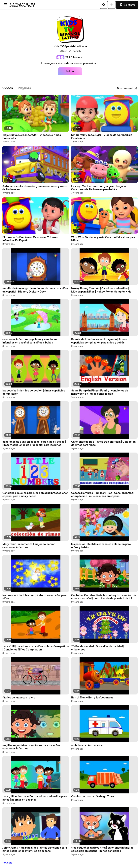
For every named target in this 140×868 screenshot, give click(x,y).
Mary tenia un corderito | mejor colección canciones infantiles (29, 546)
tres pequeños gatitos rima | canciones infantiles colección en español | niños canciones (102, 849)
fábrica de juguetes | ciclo (19, 698)
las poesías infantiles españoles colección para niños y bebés (101, 546)
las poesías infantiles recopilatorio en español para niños (34, 597)
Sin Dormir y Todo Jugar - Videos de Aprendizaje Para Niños (102, 137)
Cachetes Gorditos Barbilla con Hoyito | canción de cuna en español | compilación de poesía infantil (104, 597)
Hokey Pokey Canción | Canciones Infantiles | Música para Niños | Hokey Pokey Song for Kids (101, 290)
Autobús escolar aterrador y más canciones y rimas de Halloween (35, 188)
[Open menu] (6, 5)
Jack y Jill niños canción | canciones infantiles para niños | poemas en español (35, 798)
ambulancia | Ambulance (87, 745)
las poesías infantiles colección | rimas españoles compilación (34, 392)
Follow (70, 71)
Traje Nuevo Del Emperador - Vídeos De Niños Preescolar (32, 137)
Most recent (127, 88)
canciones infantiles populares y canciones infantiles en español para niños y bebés (30, 341)
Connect (127, 5)
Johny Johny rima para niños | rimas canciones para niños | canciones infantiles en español (35, 849)
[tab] (8, 88)
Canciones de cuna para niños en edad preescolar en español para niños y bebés (35, 495)
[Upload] (112, 5)
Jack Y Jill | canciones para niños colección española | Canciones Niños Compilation (35, 648)
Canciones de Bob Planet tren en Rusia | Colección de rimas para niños (103, 443)
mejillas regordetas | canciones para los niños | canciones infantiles (32, 747)
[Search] (104, 5)
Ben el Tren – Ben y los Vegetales (92, 698)
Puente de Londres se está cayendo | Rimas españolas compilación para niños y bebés (99, 341)
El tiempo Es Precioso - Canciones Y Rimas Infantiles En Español (30, 239)
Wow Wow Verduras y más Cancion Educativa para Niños (103, 239)
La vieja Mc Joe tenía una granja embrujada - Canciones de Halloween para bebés (99, 188)
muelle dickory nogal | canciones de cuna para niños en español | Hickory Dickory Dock (35, 290)
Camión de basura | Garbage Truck (93, 797)
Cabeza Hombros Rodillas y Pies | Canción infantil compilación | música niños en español (103, 495)
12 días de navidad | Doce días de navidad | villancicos (98, 648)
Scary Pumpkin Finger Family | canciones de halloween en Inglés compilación (100, 392)
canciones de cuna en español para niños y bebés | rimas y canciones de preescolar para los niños (34, 443)
